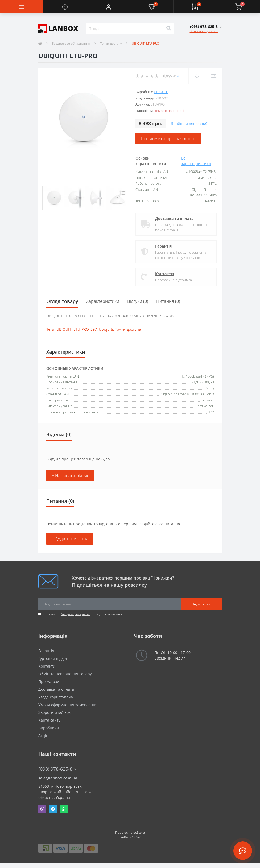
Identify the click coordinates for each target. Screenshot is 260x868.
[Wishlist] (197, 76)
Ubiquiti (161, 92)
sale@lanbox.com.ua (58, 778)
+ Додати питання (70, 539)
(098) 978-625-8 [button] (57, 769)
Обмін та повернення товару (65, 674)
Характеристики (103, 301)
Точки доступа (128, 329)
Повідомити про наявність (168, 139)
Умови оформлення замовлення (68, 705)
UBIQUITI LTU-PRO (73, 329)
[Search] (168, 28)
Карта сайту (49, 720)
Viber (42, 809)
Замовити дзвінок (204, 31)
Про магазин (50, 682)
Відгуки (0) (138, 301)
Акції (43, 735)
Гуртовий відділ (53, 658)
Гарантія (163, 246)
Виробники (49, 728)
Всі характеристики (196, 161)
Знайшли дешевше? (189, 123)
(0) (179, 76)
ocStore (139, 833)
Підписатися (201, 604)
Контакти (164, 274)
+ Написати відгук (70, 476)
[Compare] (214, 76)
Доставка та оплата (174, 218)
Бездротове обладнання (71, 43)
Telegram (53, 809)
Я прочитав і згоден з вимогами (83, 614)
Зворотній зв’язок (54, 712)
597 (94, 329)
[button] (108, 7)
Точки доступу (111, 43)
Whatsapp (64, 809)
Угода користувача (76, 614)
